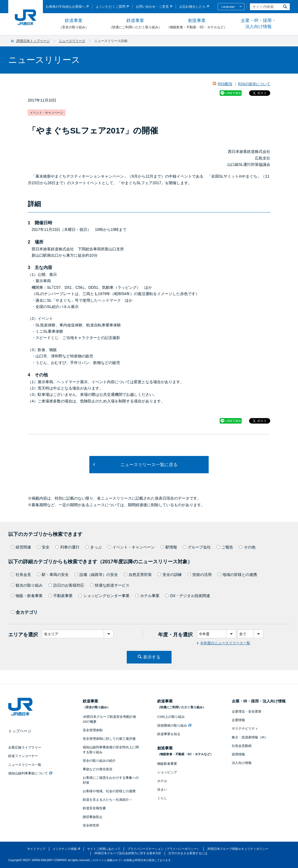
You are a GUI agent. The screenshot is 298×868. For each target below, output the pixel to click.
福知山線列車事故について (30, 773)
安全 (43, 547)
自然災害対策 (138, 575)
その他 (247, 547)
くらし (162, 798)
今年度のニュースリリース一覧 (225, 643)
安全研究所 (91, 825)
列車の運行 (67, 547)
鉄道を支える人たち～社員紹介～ (107, 800)
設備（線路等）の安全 (96, 575)
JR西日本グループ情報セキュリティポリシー (238, 849)
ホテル (162, 781)
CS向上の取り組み (171, 717)
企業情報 (238, 720)
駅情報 (169, 547)
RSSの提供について (254, 84)
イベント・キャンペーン (131, 547)
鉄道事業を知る (169, 734)
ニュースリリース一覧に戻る (149, 465)
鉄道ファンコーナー (23, 756)
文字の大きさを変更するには (188, 853)
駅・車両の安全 (53, 575)
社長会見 (21, 575)
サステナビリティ (245, 729)
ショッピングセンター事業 (104, 596)
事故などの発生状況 (98, 769)
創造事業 (197, 24)
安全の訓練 (170, 575)
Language (228, 7)
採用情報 (238, 754)
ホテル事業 (147, 596)
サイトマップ (36, 849)
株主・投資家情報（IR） (250, 737)
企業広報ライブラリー (25, 747)
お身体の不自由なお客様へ (65, 7)
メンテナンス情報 (65, 849)
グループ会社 (197, 547)
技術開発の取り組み (174, 726)
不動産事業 (60, 596)
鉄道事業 (74, 24)
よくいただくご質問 (111, 7)
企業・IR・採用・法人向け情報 (258, 23)
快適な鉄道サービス (110, 585)
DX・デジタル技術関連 (188, 596)
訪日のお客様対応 (66, 585)
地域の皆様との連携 (237, 575)
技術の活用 (200, 575)
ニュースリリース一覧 (25, 765)
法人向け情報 (242, 763)
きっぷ (93, 547)
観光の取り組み (27, 585)
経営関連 (21, 547)
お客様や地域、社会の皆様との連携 (109, 791)
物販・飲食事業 (27, 596)
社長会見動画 (242, 746)
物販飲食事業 (167, 764)
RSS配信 (225, 84)
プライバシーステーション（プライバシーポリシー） (164, 849)
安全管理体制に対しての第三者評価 (109, 739)
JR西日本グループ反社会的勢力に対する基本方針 (128, 853)
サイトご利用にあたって (104, 849)
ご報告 (225, 547)
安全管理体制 (93, 730)
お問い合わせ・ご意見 (152, 7)
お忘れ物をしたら (192, 7)
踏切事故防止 (93, 817)
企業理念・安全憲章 (247, 712)
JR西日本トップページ (33, 41)
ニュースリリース (72, 41)
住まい (162, 789)
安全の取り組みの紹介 (99, 761)
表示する (152, 657)
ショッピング (167, 772)
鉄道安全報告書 (94, 808)
